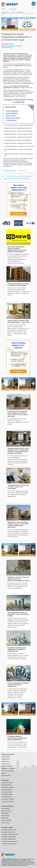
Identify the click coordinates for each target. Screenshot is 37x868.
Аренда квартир (5, 808)
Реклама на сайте (6, 775)
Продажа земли (5, 764)
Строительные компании (8, 801)
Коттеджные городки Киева (8, 832)
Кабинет (4, 9)
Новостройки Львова (7, 797)
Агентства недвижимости (8, 771)
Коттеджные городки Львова (9, 844)
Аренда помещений (6, 820)
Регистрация (13, 9)
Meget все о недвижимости (18, 855)
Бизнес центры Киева (13, 118)
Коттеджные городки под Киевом (10, 834)
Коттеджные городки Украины (9, 830)
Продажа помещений (7, 766)
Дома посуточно (6, 816)
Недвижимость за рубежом (8, 768)
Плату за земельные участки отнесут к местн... (20, 176)
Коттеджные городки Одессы (9, 839)
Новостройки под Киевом (8, 787)
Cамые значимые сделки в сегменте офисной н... (17, 179)
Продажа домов (5, 761)
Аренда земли (5, 818)
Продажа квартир (6, 757)
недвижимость (5, 860)
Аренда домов (5, 813)
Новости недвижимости (17, 12)
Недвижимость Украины (15, 46)
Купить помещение (12, 111)
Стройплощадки (11, 120)
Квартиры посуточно (7, 811)
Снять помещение (12, 113)
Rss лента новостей (9, 170)
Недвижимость (5, 12)
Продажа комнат (6, 759)
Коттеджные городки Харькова (9, 841)
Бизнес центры (11, 116)
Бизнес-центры (5, 823)
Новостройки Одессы (7, 792)
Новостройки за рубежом (8, 799)
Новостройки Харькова (7, 794)
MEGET (11, 47)
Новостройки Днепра (7, 790)
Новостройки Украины (7, 783)
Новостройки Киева (6, 785)
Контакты (4, 773)
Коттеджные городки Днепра (9, 837)
